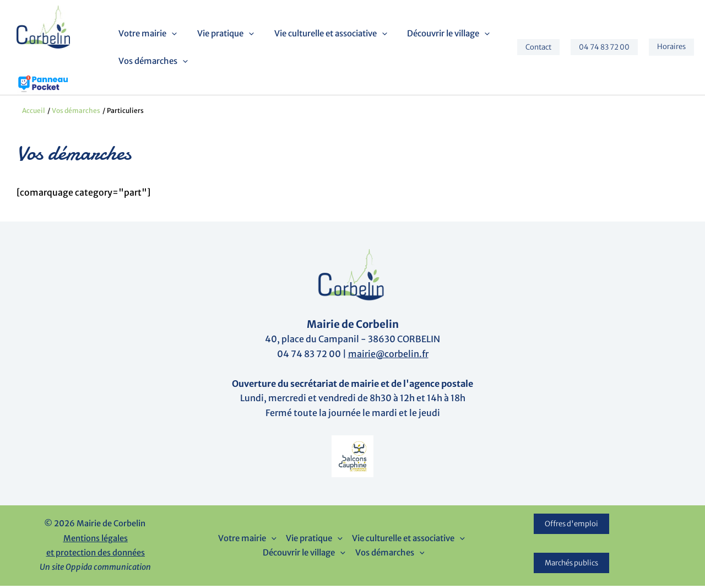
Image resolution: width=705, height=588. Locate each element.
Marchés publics (571, 565)
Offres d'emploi (571, 526)
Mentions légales (96, 541)
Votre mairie (148, 35)
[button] (172, 35)
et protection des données (96, 555)
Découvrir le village (437, 35)
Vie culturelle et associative (323, 35)
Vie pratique (222, 35)
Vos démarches (153, 62)
